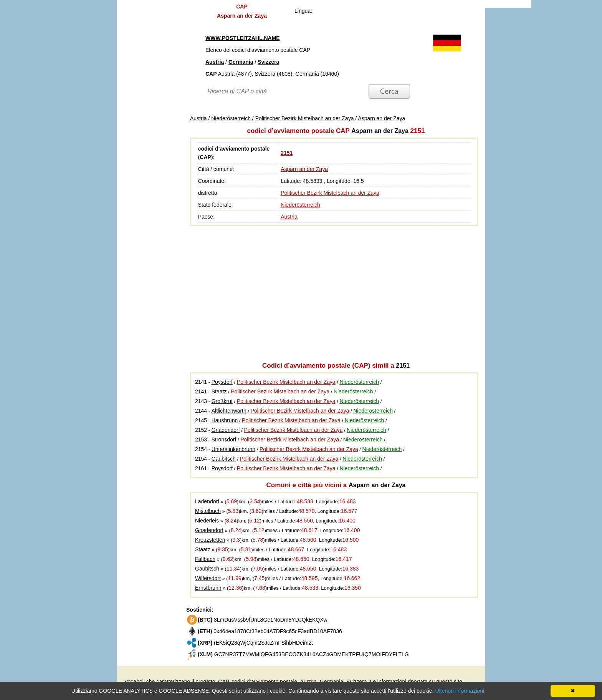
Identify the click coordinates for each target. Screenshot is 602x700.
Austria (289, 217)
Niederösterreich (300, 205)
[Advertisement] (144, 119)
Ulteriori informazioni (460, 691)
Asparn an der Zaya (304, 169)
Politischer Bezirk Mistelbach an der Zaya (330, 193)
